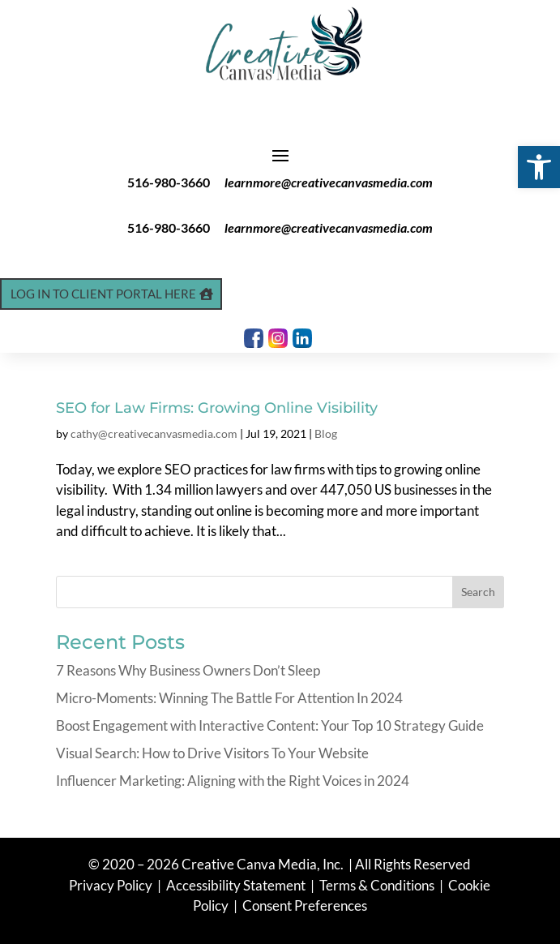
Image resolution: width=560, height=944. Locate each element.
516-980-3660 (169, 182)
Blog (326, 433)
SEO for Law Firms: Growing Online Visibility (217, 408)
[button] (539, 167)
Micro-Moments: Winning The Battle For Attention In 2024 (229, 698)
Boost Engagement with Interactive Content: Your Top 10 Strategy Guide (270, 725)
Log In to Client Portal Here (103, 294)
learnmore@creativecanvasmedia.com (329, 182)
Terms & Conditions (377, 885)
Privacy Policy (112, 885)
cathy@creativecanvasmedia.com (154, 433)
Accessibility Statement (236, 885)
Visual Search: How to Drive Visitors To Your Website (212, 753)
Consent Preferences (305, 905)
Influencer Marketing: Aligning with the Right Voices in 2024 (233, 781)
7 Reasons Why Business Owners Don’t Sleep (188, 670)
